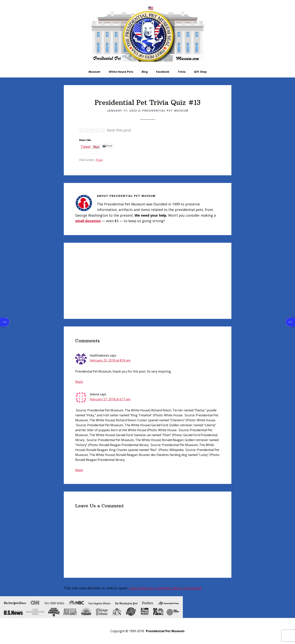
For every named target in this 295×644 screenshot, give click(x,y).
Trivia (99, 160)
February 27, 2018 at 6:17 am (110, 399)
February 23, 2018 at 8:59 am (110, 360)
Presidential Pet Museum (148, 34)
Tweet (86, 146)
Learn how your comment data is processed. (166, 588)
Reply (79, 382)
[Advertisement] (148, 281)
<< (5, 322)
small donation (88, 221)
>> (290, 322)
